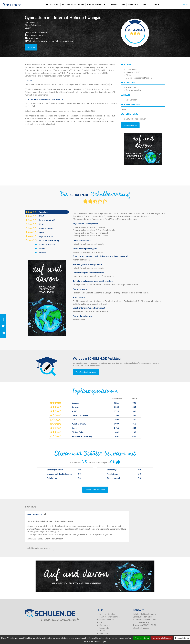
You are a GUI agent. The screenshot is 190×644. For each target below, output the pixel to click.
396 (134, 415)
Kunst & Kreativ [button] (39, 228)
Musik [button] (35, 224)
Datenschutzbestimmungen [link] (95, 641)
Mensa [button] (35, 249)
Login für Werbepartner (110, 617)
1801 (117, 432)
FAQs (102, 622)
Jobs (123, 5)
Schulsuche (53, 5)
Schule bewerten (96, 5)
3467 (117, 436)
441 (134, 436)
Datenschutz (105, 625)
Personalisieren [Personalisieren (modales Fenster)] (182, 638)
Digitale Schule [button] (39, 236)
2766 (117, 428)
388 (134, 403)
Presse (102, 631)
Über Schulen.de (107, 619)
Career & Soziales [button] (40, 244)
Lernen (156, 5)
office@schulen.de (141, 628)
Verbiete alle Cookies (162, 638)
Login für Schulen (107, 614)
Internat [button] (36, 253)
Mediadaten (105, 633)
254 (134, 407)
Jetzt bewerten (130, 125)
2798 (117, 411)
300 (134, 411)
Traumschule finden (73, 5)
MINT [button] (35, 216)
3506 (117, 420)
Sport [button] (35, 232)
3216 (117, 403)
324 (134, 428)
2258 (117, 407)
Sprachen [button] (36, 212)
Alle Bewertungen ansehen (39, 548)
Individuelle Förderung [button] (42, 240)
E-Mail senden (34, 38)
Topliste (113, 5)
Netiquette (104, 628)
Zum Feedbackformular (86, 372)
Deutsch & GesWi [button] (40, 220)
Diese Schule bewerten (95, 490)
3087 (117, 424)
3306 (117, 415)
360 (134, 424)
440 (134, 420)
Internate (133, 5)
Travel (145, 5)
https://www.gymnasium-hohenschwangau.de (53, 41)
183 (134, 432)
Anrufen (31, 47)
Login (185, 5)
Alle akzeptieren (142, 638)
